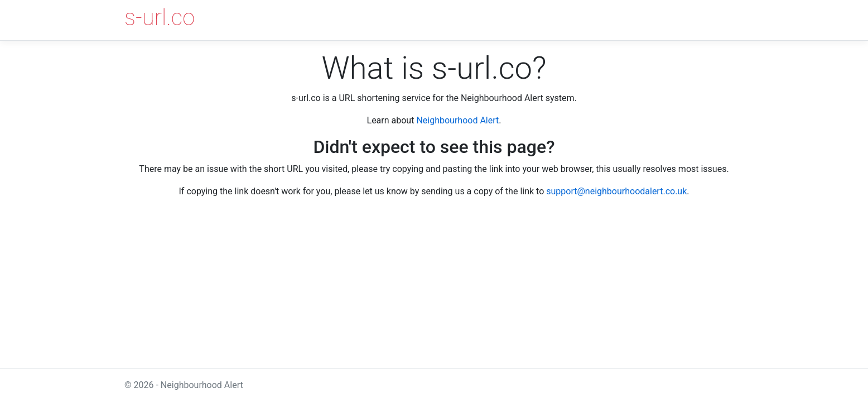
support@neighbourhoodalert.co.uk (616, 191)
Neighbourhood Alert (457, 120)
